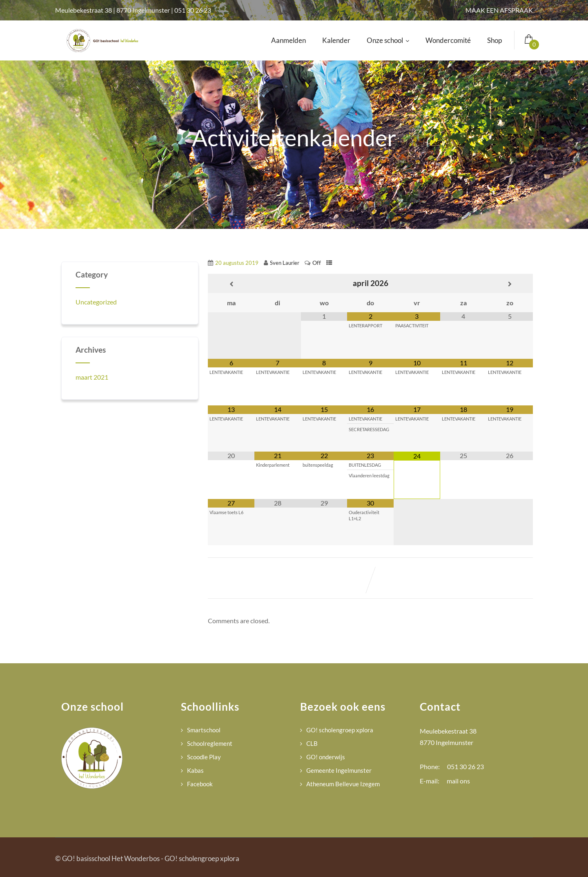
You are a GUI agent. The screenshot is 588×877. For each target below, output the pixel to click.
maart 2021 (92, 377)
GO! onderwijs (326, 757)
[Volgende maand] (510, 284)
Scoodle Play (204, 757)
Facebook (200, 784)
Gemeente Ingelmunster (339, 770)
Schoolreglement (210, 743)
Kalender (336, 40)
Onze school (388, 40)
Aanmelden (288, 40)
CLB (312, 743)
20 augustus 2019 (237, 263)
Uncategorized (96, 302)
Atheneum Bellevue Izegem (343, 784)
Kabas (195, 770)
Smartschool (204, 730)
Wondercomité (448, 40)
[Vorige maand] (231, 284)
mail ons (458, 781)
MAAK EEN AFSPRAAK (499, 10)
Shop (494, 40)
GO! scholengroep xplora (340, 730)
